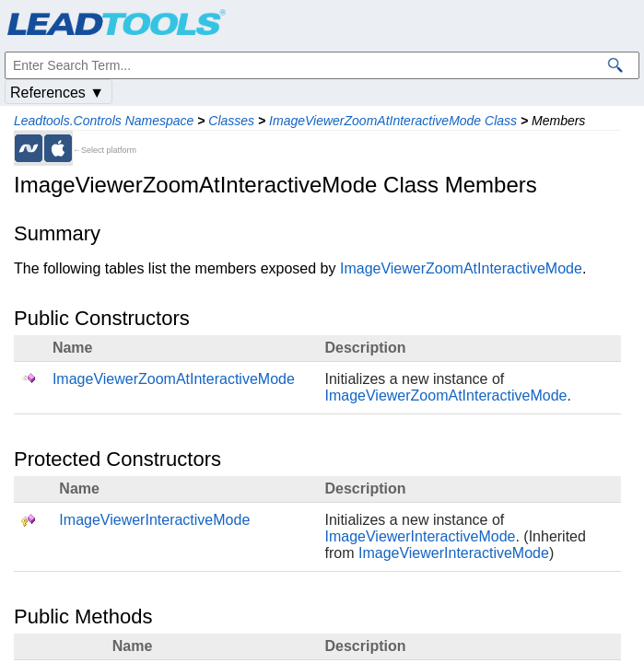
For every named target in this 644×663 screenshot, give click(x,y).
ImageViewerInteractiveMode (154, 520)
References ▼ (57, 93)
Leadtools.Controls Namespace (104, 121)
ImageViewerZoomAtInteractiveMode (461, 268)
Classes (231, 121)
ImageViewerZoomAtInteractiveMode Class (393, 121)
